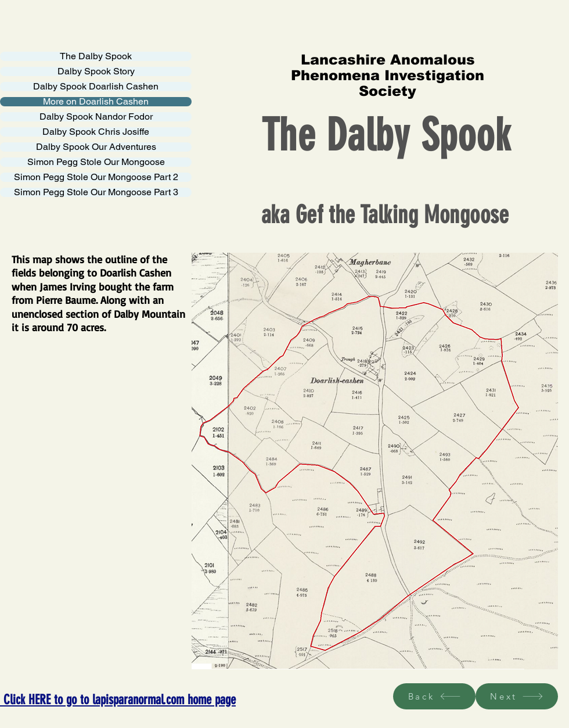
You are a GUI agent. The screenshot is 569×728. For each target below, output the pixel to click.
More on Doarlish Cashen (96, 102)
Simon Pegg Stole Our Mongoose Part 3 (96, 192)
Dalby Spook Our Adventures (96, 147)
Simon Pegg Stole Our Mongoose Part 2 (96, 177)
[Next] (517, 696)
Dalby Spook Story (96, 71)
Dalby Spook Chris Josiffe (96, 132)
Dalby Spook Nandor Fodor (96, 117)
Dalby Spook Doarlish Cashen (96, 87)
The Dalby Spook (96, 56)
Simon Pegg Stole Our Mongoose (96, 162)
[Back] (434, 696)
